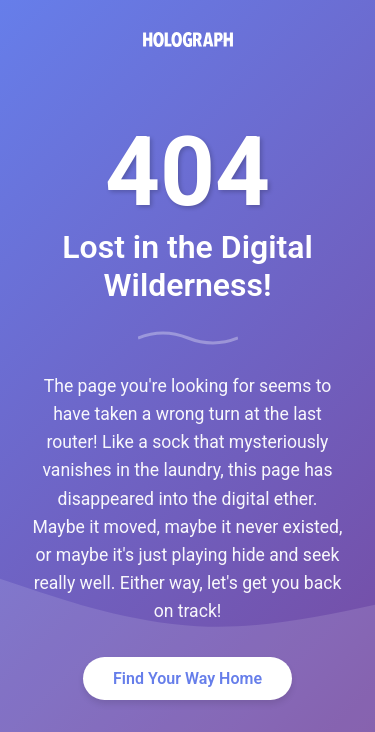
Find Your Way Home (187, 678)
